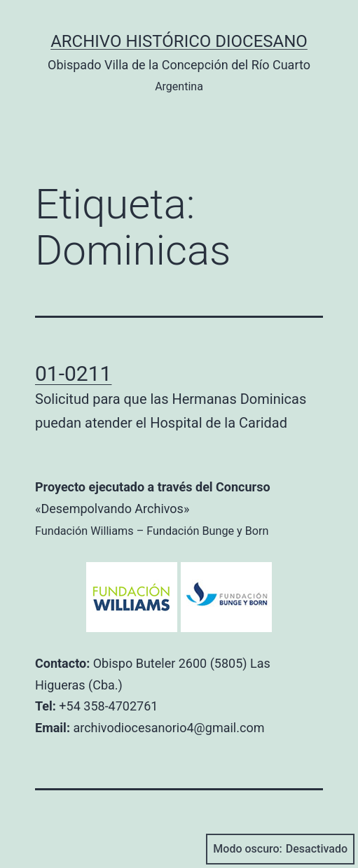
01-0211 (73, 373)
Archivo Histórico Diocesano (179, 41)
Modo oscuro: (280, 849)
